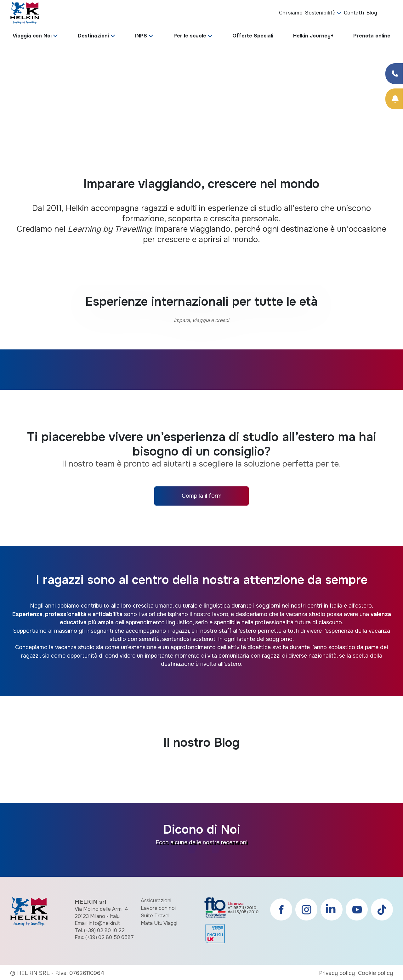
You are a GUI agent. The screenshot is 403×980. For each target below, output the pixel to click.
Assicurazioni (156, 901)
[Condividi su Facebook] (394, 74)
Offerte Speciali (253, 36)
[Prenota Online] (394, 99)
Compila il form (202, 496)
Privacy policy (337, 973)
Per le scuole (190, 36)
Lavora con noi (158, 908)
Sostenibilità (320, 13)
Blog (372, 13)
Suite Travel (155, 916)
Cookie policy (375, 973)
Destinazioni (93, 36)
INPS (141, 36)
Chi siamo (291, 13)
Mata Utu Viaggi (159, 923)
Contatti (354, 13)
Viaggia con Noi (32, 36)
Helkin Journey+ (313, 36)
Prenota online (372, 36)
